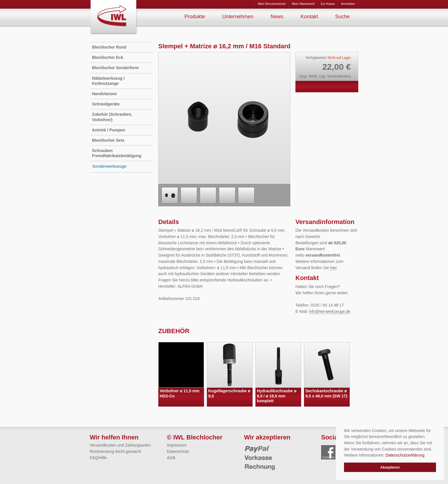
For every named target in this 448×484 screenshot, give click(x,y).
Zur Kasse (328, 4)
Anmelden (348, 4)
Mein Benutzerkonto (272, 4)
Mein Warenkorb (303, 4)
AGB (171, 458)
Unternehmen (238, 17)
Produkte (195, 17)
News (277, 17)
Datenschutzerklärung (405, 455)
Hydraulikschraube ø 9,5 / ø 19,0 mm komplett (277, 396)
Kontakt (309, 17)
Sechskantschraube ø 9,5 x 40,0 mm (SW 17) (326, 393)
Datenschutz (178, 451)
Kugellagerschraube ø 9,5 (229, 393)
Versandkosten (338, 76)
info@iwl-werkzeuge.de (330, 311)
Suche (342, 17)
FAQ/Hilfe (98, 458)
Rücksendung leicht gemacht (115, 451)
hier (333, 268)
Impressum (177, 445)
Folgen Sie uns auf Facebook (328, 452)
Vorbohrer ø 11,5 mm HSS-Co (180, 393)
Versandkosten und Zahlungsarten (120, 445)
